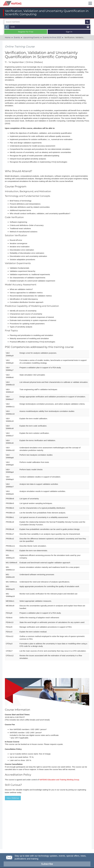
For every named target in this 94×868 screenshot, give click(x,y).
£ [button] (8, 27)
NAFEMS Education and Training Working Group (59, 780)
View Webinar (13, 798)
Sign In (69, 32)
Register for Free (26, 32)
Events (17, 37)
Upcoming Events (31, 37)
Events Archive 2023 (52, 37)
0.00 (13, 27)
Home (8, 37)
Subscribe (47, 864)
